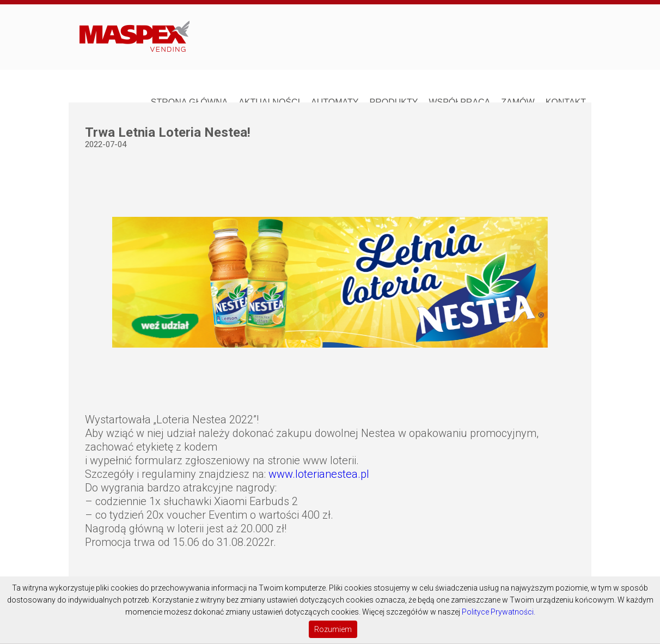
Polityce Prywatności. (499, 612)
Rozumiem (333, 629)
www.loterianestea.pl (319, 474)
